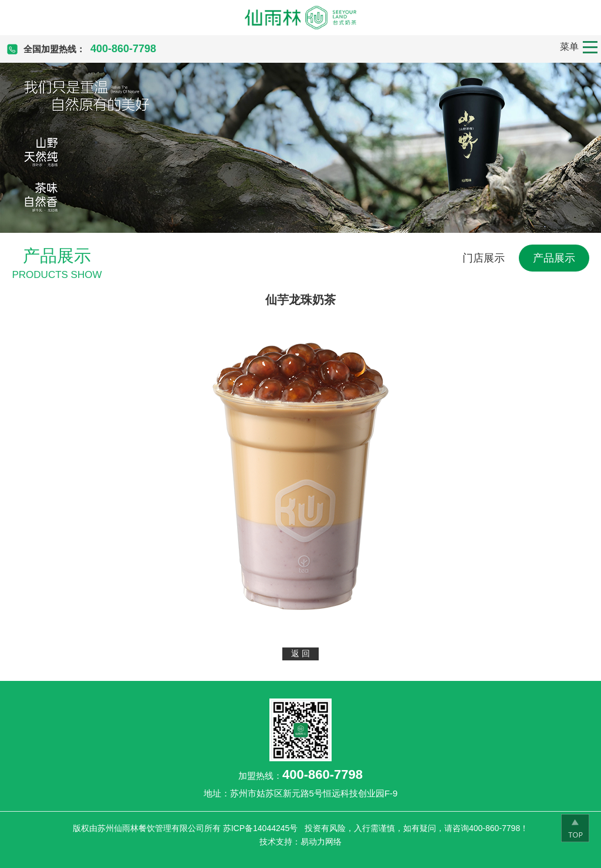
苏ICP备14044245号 (261, 828)
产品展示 (554, 258)
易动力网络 (321, 842)
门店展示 (484, 258)
